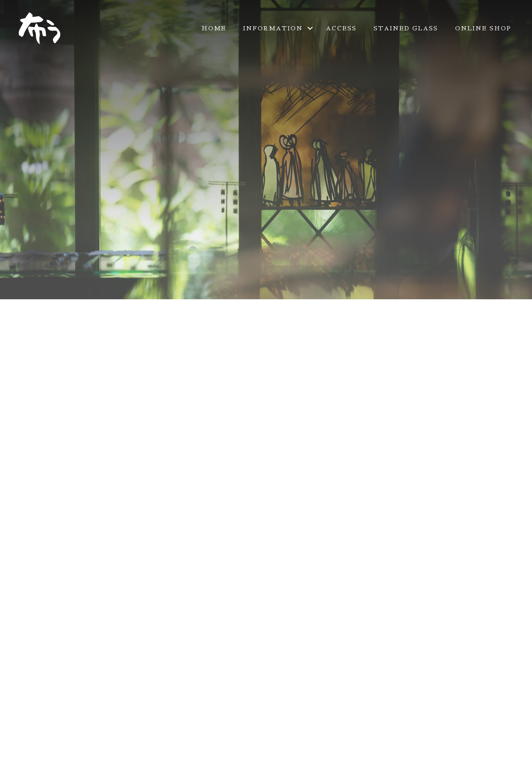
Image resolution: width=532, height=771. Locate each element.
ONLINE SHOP (483, 28)
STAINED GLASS (406, 28)
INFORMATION (273, 28)
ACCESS (341, 28)
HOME (214, 28)
